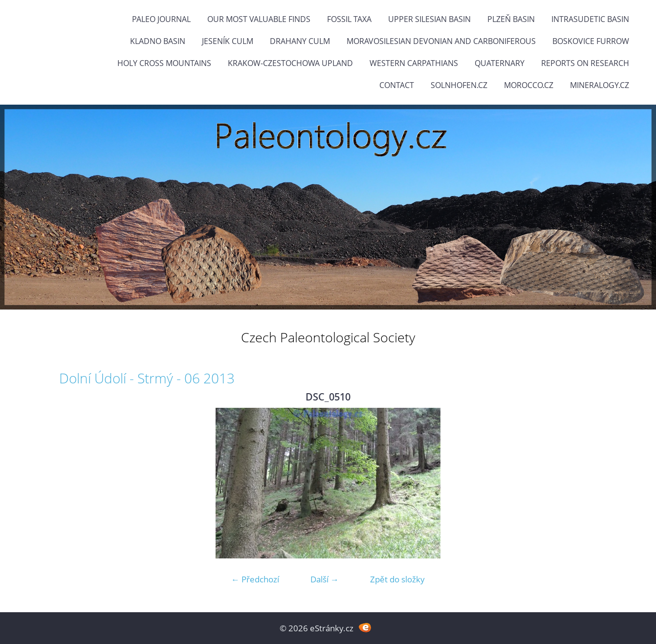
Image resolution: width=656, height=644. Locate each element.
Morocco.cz (529, 85)
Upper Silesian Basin (429, 19)
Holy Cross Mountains (164, 63)
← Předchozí (255, 579)
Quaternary (500, 63)
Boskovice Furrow (591, 41)
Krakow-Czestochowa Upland (290, 63)
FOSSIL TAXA (349, 19)
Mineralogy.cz (600, 85)
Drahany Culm (300, 41)
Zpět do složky (397, 579)
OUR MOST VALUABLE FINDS (259, 19)
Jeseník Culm (228, 41)
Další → (325, 579)
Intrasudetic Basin (590, 19)
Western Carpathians (414, 63)
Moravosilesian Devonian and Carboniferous (441, 41)
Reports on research (585, 63)
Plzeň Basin (511, 19)
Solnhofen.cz (459, 85)
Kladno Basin (158, 41)
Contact (397, 85)
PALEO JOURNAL (161, 19)
